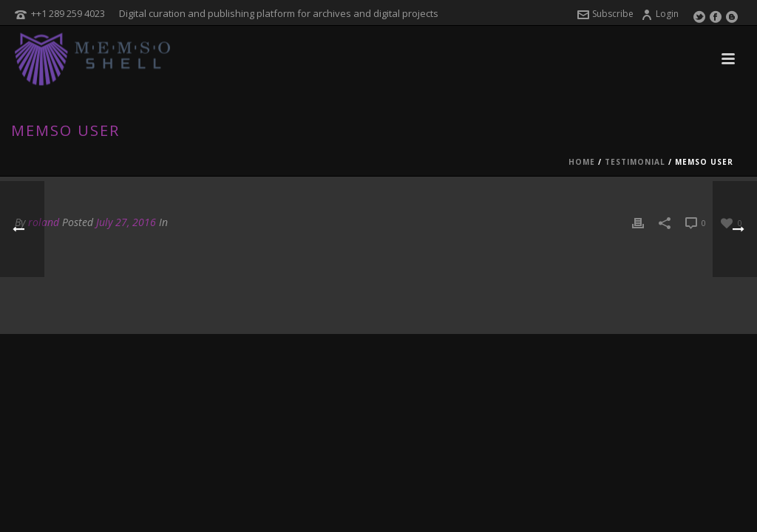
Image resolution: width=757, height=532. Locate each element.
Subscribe (605, 14)
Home (582, 162)
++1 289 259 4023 (68, 13)
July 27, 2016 (126, 222)
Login (660, 14)
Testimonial (635, 162)
